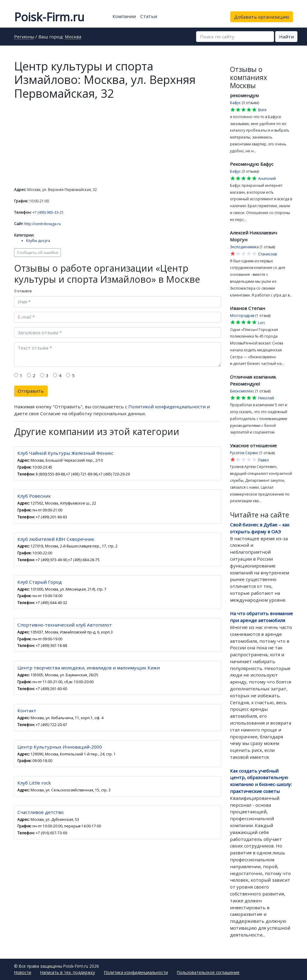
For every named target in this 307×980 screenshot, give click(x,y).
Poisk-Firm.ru (49, 17)
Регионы (24, 37)
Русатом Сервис (244, 453)
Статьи (149, 16)
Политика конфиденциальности (136, 972)
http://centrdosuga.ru (43, 224)
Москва (73, 37)
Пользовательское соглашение (208, 972)
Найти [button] (286, 37)
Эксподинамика (244, 247)
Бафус (235, 103)
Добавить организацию (262, 17)
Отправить (31, 391)
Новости (23, 972)
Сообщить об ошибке (38, 252)
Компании (124, 16)
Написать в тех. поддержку (68, 972)
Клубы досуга (38, 241)
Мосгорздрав (242, 316)
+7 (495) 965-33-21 (48, 212)
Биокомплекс (242, 391)
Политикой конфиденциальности (167, 407)
